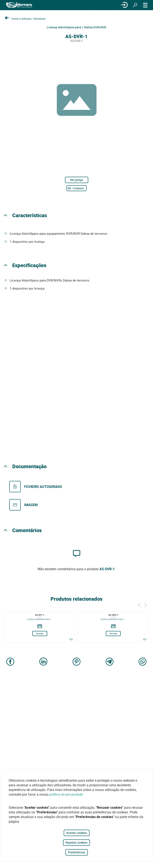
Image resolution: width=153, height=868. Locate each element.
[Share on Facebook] (10, 662)
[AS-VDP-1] (113, 627)
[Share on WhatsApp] (143, 662)
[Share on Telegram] (110, 662)
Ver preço (76, 180)
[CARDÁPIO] (145, 5)
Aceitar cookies (77, 833)
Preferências (77, 852)
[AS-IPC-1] (40, 627)
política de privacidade (66, 794)
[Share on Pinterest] (77, 662)
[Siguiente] (146, 604)
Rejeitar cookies (76, 842)
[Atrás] (139, 604)
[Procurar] (135, 5)
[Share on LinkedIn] (43, 662)
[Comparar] (76, 188)
